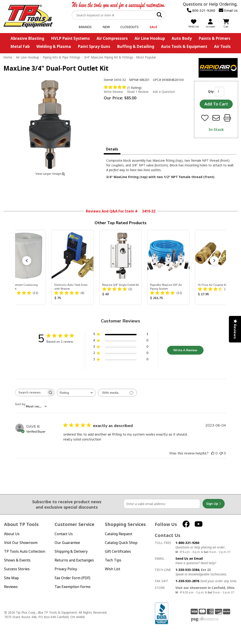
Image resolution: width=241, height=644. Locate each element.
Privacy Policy (66, 569)
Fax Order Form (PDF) (72, 578)
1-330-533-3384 (187, 570)
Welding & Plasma (54, 46)
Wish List (113, 569)
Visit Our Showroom (21, 543)
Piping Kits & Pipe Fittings (62, 57)
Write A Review (185, 350)
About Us (12, 534)
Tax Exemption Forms (73, 587)
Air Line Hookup (150, 38)
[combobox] (76, 393)
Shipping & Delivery (71, 551)
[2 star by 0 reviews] (121, 354)
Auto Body (182, 38)
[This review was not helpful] (221, 453)
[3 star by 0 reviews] (121, 348)
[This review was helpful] (213, 453)
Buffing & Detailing (136, 46)
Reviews (11, 587)
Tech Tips (113, 560)
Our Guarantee (67, 543)
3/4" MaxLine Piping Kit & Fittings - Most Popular (120, 57)
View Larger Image (50, 174)
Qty (211, 91)
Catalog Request (119, 534)
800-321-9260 (201, 10)
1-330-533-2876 (187, 581)
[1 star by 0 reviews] (121, 360)
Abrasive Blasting (27, 38)
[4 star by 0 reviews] (121, 341)
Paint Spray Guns (94, 46)
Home (8, 57)
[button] (27, 261)
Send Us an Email (189, 558)
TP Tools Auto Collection (25, 551)
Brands (85, 27)
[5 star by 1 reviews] (121, 335)
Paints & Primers (214, 38)
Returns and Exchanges (74, 560)
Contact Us (64, 534)
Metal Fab (20, 46)
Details (112, 149)
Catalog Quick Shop (121, 543)
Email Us (228, 10)
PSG (205, 619)
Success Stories (17, 569)
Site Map (11, 578)
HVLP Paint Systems (70, 38)
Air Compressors (112, 38)
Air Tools (222, 46)
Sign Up (214, 504)
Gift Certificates (118, 551)
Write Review (113, 92)
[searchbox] (31, 392)
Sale (153, 27)
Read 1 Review (138, 92)
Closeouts (129, 27)
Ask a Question (164, 92)
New (106, 27)
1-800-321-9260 (187, 543)
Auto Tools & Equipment (184, 46)
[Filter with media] (117, 393)
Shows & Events (17, 560)
